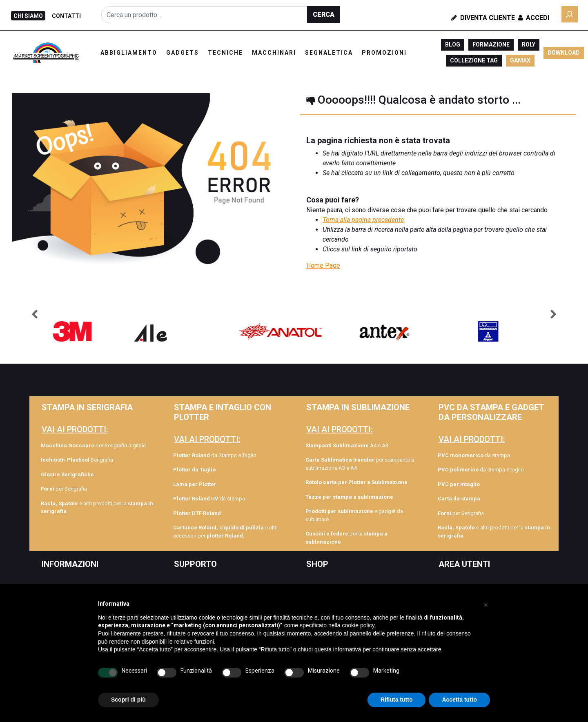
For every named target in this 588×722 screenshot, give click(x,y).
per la (346, 538)
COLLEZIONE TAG (474, 60)
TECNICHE (225, 53)
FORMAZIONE (491, 44)
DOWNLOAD (564, 53)
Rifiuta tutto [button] (397, 700)
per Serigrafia (64, 489)
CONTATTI (66, 16)
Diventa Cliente (483, 18)
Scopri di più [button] (128, 700)
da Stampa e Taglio (215, 455)
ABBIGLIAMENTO (129, 53)
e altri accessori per (225, 532)
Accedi (533, 18)
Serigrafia (77, 460)
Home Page (323, 265)
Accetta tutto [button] (459, 700)
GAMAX (520, 60)
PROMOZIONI (384, 53)
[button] (323, 15)
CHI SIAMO (28, 16)
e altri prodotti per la (97, 508)
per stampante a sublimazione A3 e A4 (360, 464)
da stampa (209, 499)
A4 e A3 (347, 445)
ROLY (529, 44)
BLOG (453, 44)
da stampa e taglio (481, 470)
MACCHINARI (274, 53)
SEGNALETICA (329, 53)
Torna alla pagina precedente (363, 220)
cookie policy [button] (358, 625)
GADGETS (183, 53)
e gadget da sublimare (354, 515)
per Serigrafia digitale (93, 445)
